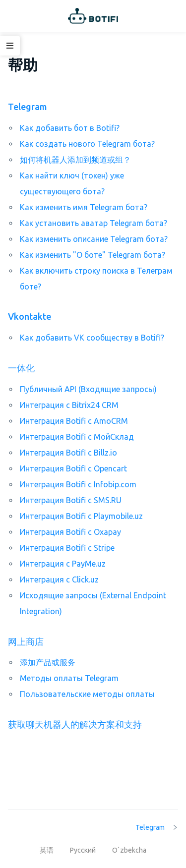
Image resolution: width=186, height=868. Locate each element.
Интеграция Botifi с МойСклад (77, 437)
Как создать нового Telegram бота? (87, 144)
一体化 (21, 368)
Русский (84, 850)
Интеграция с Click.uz (59, 579)
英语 (47, 850)
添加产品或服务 (48, 662)
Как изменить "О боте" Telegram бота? (93, 255)
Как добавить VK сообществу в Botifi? (92, 338)
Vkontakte (30, 316)
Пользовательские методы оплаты (87, 694)
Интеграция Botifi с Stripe (67, 548)
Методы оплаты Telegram (69, 678)
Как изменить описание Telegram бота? (94, 239)
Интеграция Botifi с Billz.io (68, 453)
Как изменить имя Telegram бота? (84, 207)
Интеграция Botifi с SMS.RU (71, 500)
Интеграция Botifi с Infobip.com (78, 484)
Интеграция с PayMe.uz (63, 564)
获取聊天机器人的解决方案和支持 (75, 724)
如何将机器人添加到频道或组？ (75, 160)
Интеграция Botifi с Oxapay (70, 532)
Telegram (28, 107)
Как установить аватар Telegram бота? (93, 223)
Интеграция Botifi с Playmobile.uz (81, 516)
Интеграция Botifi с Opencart (73, 468)
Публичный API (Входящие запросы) (88, 389)
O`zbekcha (129, 850)
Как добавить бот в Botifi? (70, 128)
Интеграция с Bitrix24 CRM (69, 405)
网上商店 (26, 641)
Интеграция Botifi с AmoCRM (74, 421)
